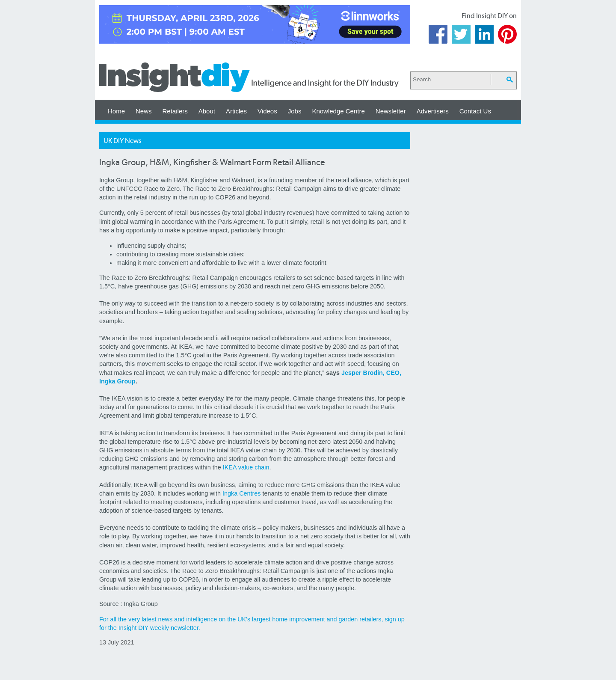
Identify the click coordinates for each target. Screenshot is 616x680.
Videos (267, 111)
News (144, 111)
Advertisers (433, 111)
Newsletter (391, 111)
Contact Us (475, 111)
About (207, 111)
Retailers (175, 111)
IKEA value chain (246, 467)
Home (116, 111)
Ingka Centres (242, 493)
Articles (236, 111)
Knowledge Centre (338, 111)
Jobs (295, 111)
